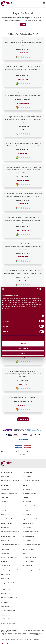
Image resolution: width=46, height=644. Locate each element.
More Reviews (23, 419)
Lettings (4, 602)
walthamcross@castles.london (10, 570)
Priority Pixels (11, 636)
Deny (23, 353)
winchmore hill (29, 562)
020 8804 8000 (28, 489)
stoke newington (8, 536)
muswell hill (28, 523)
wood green (6, 575)
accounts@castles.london (9, 623)
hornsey (4, 511)
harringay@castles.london (31, 506)
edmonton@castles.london (9, 493)
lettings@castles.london (8, 610)
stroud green (28, 536)
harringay (27, 498)
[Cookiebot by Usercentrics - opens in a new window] (37, 289)
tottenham (5, 549)
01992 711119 (26, 553)
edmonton (5, 485)
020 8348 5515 (27, 476)
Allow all (23, 344)
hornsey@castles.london (8, 519)
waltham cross (7, 562)
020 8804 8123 (5, 489)
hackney (4, 498)
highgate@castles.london (31, 519)
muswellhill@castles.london (31, 532)
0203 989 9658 (5, 593)
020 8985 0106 (5, 502)
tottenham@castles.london (9, 557)
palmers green (6, 523)
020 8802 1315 (5, 553)
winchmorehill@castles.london (32, 570)
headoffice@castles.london (9, 597)
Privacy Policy (5, 639)
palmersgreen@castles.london (10, 532)
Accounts (5, 615)
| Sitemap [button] (36, 639)
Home (23, 24)
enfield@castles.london (30, 493)
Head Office (5, 589)
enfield (26, 485)
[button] (44, 3)
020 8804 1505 (5, 606)
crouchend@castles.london (31, 480)
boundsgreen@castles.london (10, 480)
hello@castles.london (29, 557)
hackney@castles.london (8, 506)
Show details (37, 338)
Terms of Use (14, 639)
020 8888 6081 (5, 476)
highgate (27, 511)
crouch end (28, 472)
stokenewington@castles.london (11, 544)
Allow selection (23, 348)
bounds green (6, 472)
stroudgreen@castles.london (32, 544)
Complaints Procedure (25, 639)
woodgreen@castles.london (9, 583)
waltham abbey (29, 549)
